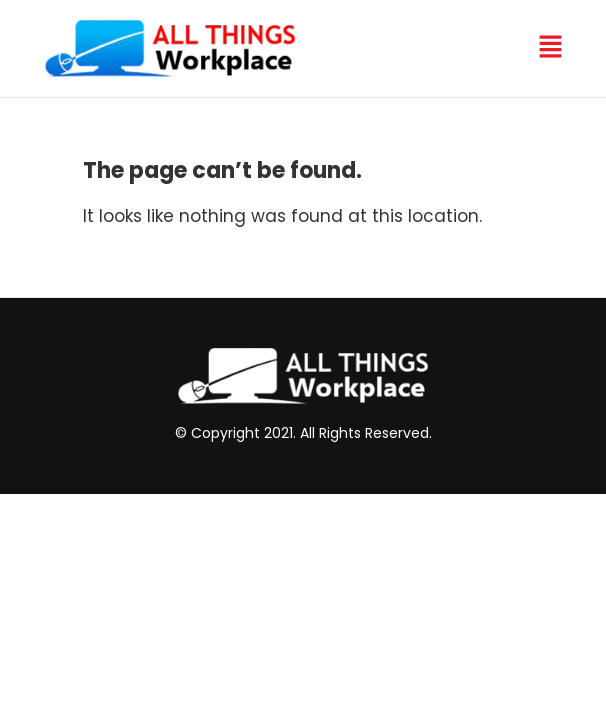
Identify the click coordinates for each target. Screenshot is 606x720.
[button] (550, 48)
